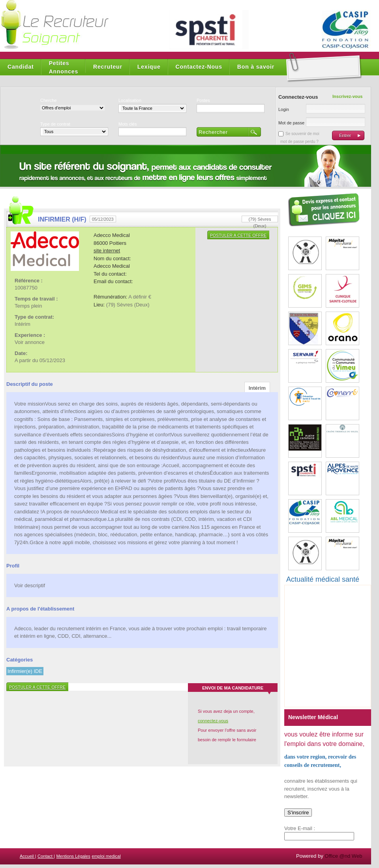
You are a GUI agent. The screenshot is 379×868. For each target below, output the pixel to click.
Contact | (46, 856)
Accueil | (28, 856)
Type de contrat (55, 124)
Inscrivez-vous (347, 96)
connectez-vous (213, 721)
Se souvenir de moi (302, 134)
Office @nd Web (343, 856)
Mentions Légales (73, 856)
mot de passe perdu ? (299, 142)
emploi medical (106, 856)
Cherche (49, 100)
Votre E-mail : (300, 828)
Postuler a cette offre (238, 236)
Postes (203, 100)
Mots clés (128, 124)
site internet (107, 251)
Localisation (130, 100)
